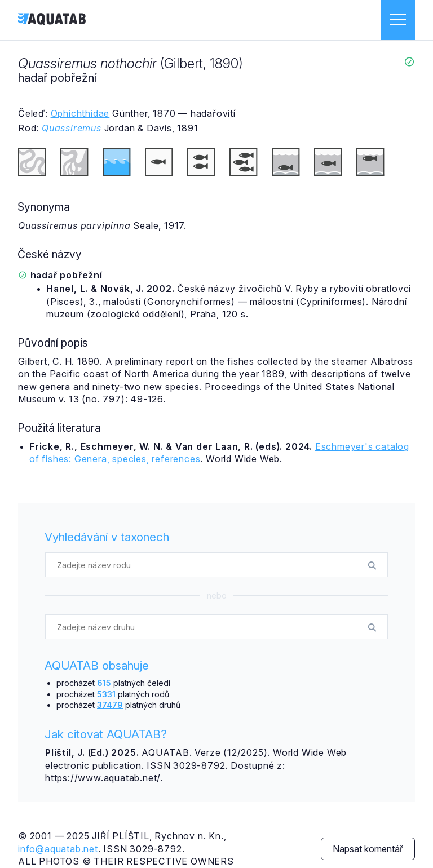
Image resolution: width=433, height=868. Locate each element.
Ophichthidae (80, 113)
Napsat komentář (368, 849)
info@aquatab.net (58, 849)
